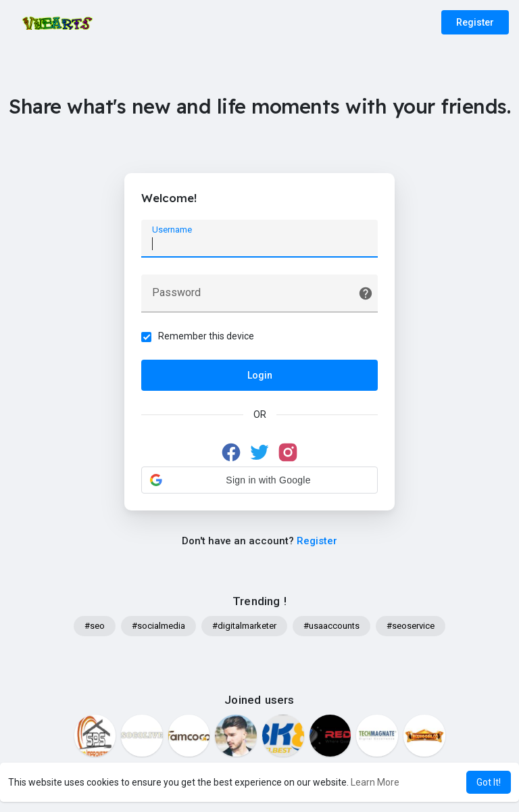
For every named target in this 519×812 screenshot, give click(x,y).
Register (475, 22)
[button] (259, 480)
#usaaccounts (331, 626)
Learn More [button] (375, 782)
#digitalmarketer (244, 626)
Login (260, 375)
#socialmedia (158, 626)
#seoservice (411, 626)
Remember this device (206, 336)
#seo (95, 626)
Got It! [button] (489, 782)
